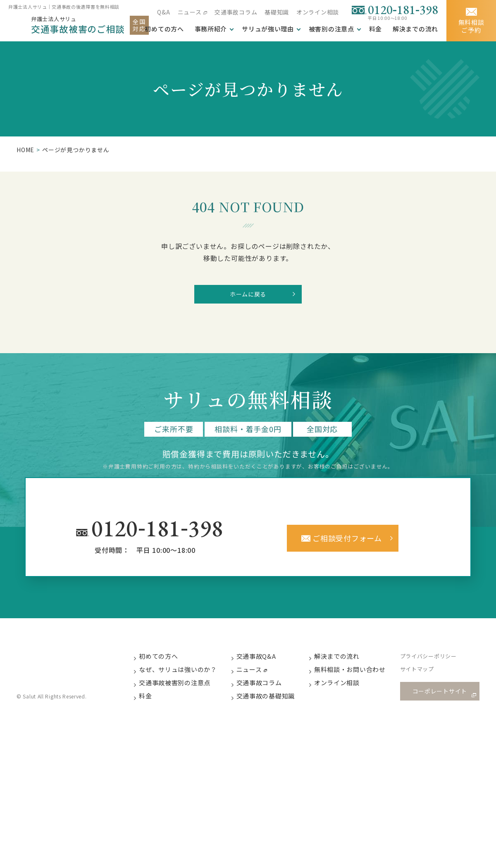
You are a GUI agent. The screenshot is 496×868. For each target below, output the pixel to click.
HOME (25, 150)
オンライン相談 (317, 12)
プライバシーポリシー (438, 664)
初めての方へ (166, 664)
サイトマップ (426, 678)
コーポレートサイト (442, 699)
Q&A (163, 12)
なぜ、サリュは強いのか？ (186, 678)
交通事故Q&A (265, 664)
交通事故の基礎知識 (274, 705)
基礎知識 (276, 12)
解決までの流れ (415, 29)
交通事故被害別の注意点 (183, 692)
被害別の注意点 (331, 29)
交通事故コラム (236, 12)
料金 (375, 29)
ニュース (188, 12)
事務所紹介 (210, 29)
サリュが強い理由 (267, 29)
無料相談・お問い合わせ (359, 678)
